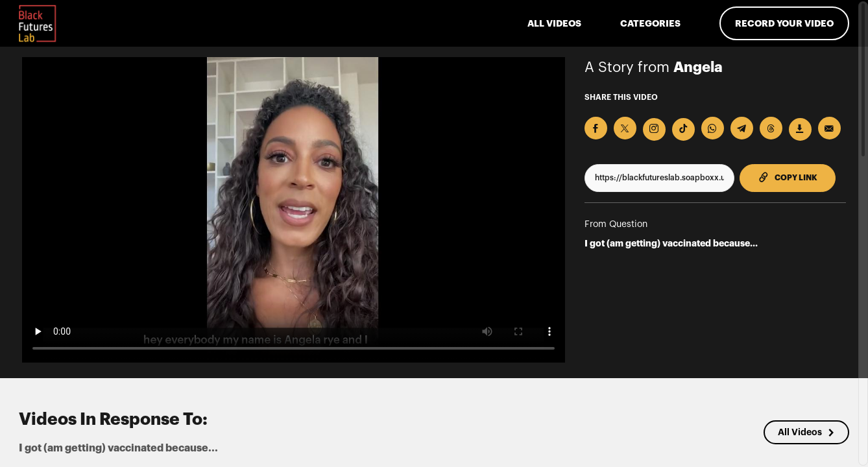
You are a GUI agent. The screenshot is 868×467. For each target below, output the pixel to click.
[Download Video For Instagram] (654, 129)
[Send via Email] (829, 128)
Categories (650, 23)
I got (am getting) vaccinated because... (671, 243)
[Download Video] (800, 129)
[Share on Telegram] (742, 128)
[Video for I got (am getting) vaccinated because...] (294, 210)
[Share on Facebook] (596, 128)
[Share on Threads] (771, 128)
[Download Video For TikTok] (683, 129)
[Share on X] (625, 128)
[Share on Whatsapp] (713, 128)
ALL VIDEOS (554, 23)
